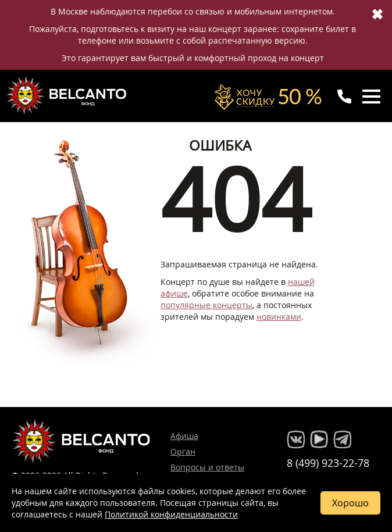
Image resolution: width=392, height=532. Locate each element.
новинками (279, 317)
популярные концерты (206, 305)
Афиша (184, 436)
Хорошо (350, 503)
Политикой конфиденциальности (171, 514)
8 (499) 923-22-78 (328, 463)
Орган (183, 451)
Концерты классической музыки (67, 95)
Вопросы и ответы (207, 467)
